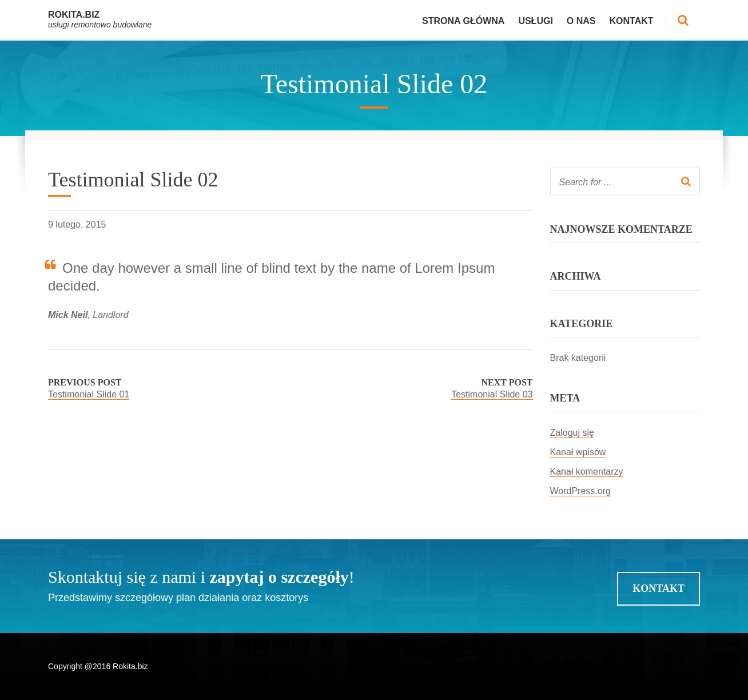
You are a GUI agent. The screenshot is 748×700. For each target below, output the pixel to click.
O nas (581, 21)
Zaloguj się (572, 433)
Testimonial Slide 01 (89, 394)
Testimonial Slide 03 (492, 394)
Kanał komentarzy (587, 472)
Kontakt (632, 21)
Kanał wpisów (578, 452)
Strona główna (463, 21)
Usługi (535, 21)
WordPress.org (580, 491)
